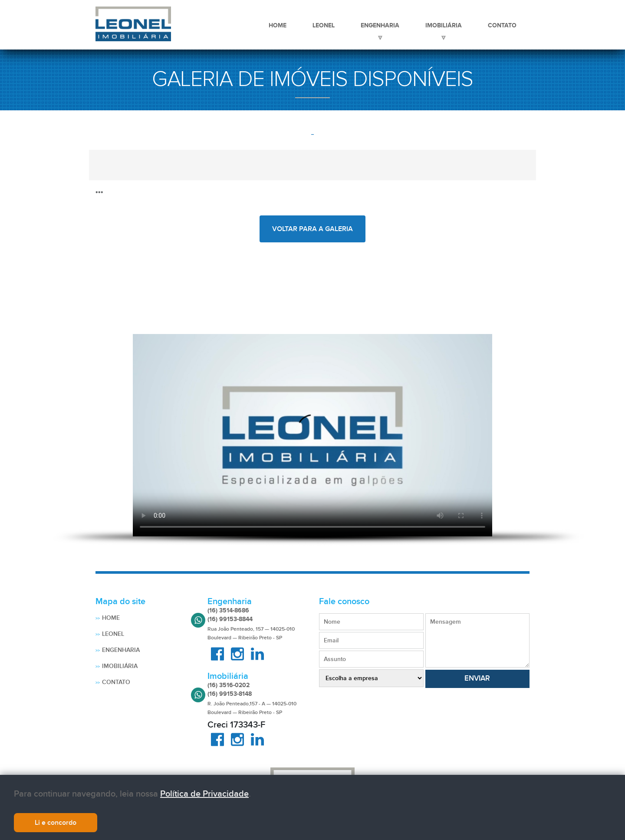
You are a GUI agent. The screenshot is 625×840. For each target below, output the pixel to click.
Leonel (324, 25)
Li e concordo (56, 823)
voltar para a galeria (312, 229)
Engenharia (380, 25)
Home (278, 25)
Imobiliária (444, 25)
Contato (502, 25)
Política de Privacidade (204, 794)
